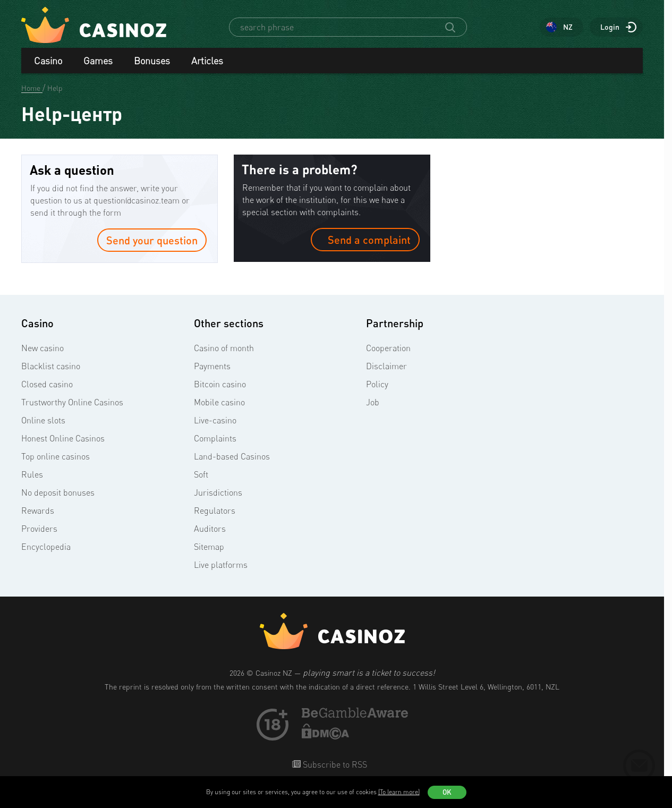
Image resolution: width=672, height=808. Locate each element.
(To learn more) (399, 792)
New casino (42, 348)
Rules (32, 474)
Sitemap (209, 547)
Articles (207, 61)
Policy (377, 384)
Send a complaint (365, 240)
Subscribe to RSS (334, 764)
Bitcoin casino (220, 384)
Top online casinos (56, 456)
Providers (39, 529)
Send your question (152, 240)
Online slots (43, 420)
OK (447, 792)
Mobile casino (219, 402)
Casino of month (224, 348)
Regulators (215, 511)
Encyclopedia (46, 547)
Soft (201, 474)
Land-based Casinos (232, 456)
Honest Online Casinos (63, 438)
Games (98, 61)
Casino (48, 61)
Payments (212, 366)
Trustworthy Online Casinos (72, 402)
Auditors (210, 529)
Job (373, 402)
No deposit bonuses (58, 492)
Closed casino (47, 384)
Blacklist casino (51, 366)
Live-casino (215, 420)
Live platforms (221, 565)
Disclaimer (386, 366)
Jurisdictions (218, 492)
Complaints (215, 438)
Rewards (38, 511)
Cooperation (388, 348)
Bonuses (152, 61)
